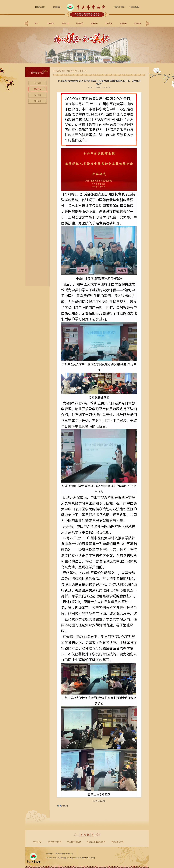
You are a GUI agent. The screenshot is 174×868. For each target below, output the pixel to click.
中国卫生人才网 (117, 842)
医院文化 (109, 23)
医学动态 (38, 83)
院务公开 (65, 23)
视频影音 (123, 23)
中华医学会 (37, 842)
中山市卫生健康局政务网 (96, 842)
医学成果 (38, 95)
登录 (59, 806)
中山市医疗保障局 (74, 842)
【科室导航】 (57, 7)
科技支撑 (38, 101)
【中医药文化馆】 (40, 7)
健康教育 (94, 23)
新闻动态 (80, 23)
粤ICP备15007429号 (88, 858)
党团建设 (138, 23)
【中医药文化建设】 (134, 7)
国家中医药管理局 (54, 842)
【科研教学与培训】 (120, 7)
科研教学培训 (72, 71)
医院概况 (51, 23)
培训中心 (38, 89)
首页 (36, 23)
